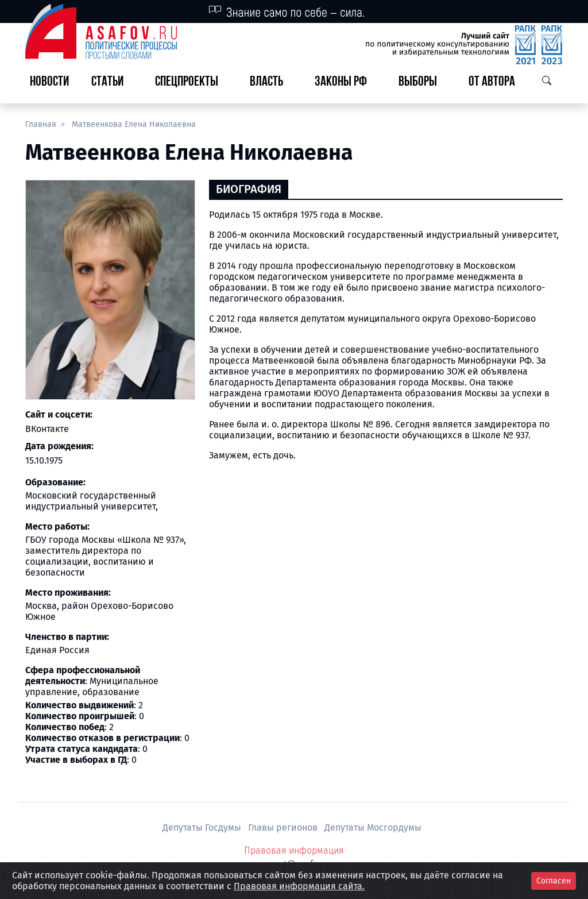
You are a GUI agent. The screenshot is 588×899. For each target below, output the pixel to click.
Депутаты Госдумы (203, 827)
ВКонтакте (47, 429)
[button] (112, 82)
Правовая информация (294, 850)
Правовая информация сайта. (299, 886)
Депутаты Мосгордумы (373, 827)
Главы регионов (284, 827)
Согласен (554, 881)
